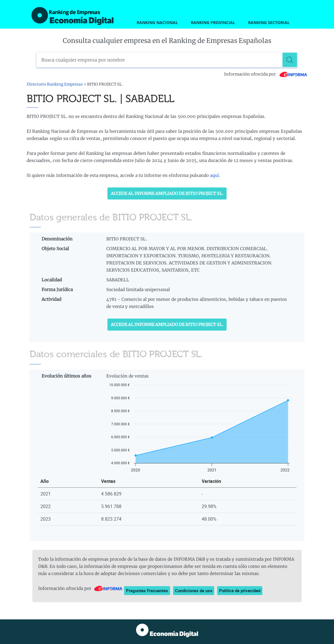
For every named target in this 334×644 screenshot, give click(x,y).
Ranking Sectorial (269, 22)
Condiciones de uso (194, 590)
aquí (214, 175)
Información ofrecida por (266, 74)
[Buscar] (290, 60)
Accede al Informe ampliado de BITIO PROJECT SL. (167, 193)
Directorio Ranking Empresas (55, 84)
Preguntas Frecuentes (147, 590)
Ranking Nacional (157, 22)
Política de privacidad (240, 590)
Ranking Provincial (213, 22)
